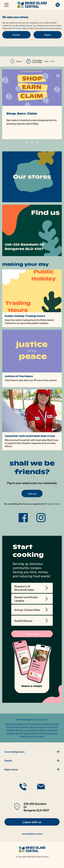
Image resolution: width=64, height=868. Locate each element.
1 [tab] (27, 142)
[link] (32, 4)
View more (32, 634)
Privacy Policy (21, 28)
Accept (16, 35)
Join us (32, 493)
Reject (48, 35)
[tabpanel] (32, 104)
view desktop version (32, 834)
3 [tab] (37, 142)
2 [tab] (32, 142)
